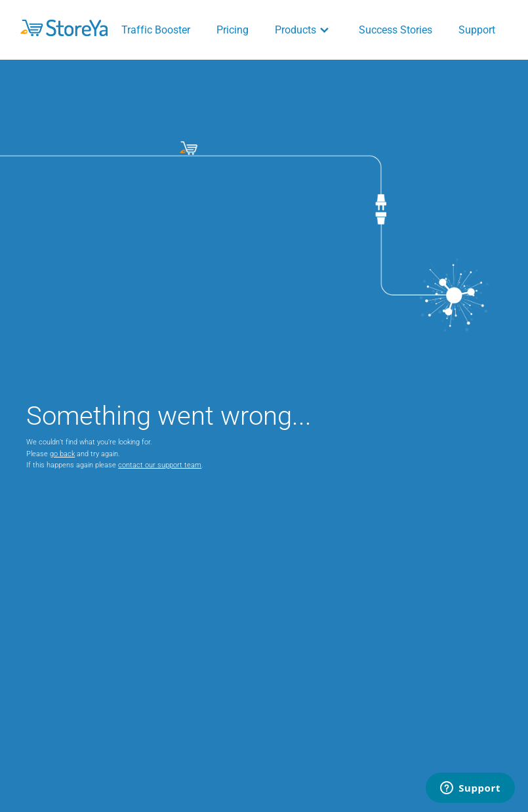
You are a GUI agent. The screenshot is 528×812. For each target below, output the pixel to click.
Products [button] (304, 30)
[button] (64, 28)
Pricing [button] (233, 30)
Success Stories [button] (396, 30)
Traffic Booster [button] (156, 30)
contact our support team (160, 465)
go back (62, 454)
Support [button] (477, 30)
